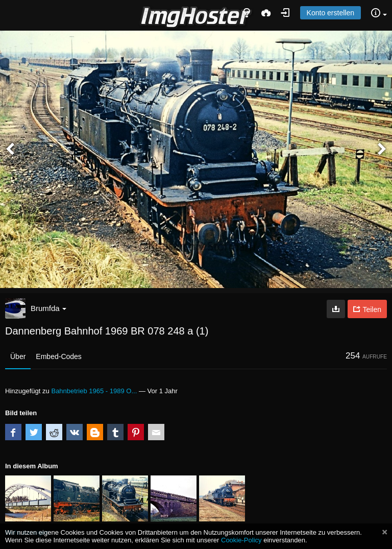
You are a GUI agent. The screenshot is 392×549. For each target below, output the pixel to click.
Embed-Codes (59, 356)
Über (18, 356)
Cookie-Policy (241, 540)
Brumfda (48, 308)
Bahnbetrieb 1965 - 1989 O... (94, 391)
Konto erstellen (330, 13)
